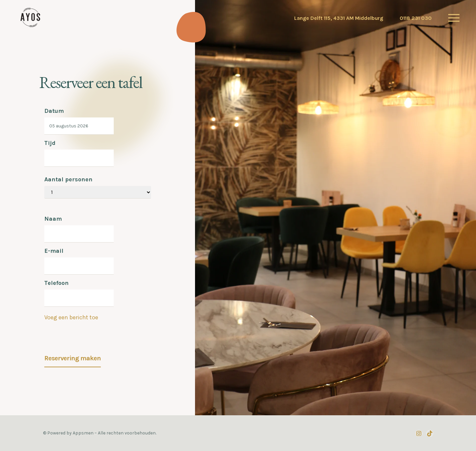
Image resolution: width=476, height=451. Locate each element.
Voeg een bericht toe (71, 317)
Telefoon (57, 283)
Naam (53, 219)
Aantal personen (68, 179)
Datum (54, 111)
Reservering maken (73, 358)
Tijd (50, 143)
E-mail (54, 251)
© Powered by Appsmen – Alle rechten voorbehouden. (100, 433)
